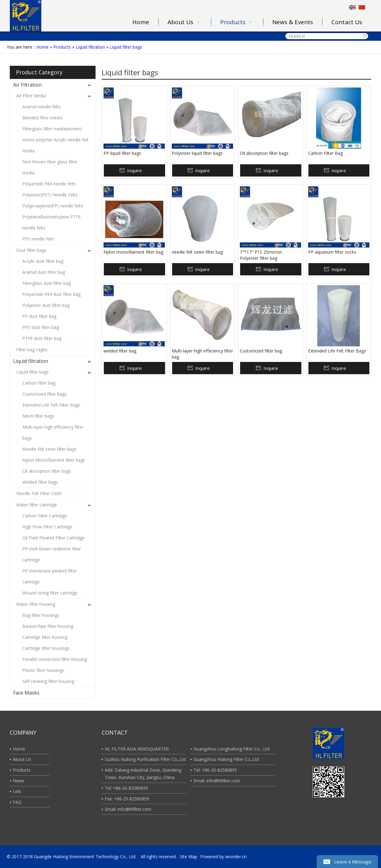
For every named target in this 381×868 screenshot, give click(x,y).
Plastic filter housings (43, 670)
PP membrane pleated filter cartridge (50, 576)
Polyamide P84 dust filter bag (51, 294)
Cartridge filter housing (45, 637)
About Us (22, 759)
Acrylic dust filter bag (43, 261)
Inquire (134, 170)
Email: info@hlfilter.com (128, 809)
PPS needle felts (38, 239)
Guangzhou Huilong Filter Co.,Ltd (226, 759)
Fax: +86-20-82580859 (127, 799)
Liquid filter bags (126, 47)
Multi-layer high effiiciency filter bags (53, 432)
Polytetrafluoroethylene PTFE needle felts (52, 222)
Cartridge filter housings (46, 648)
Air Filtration (27, 85)
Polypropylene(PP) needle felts (53, 206)
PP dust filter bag (39, 316)
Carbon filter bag (39, 383)
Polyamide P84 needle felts (49, 184)
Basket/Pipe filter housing (48, 626)
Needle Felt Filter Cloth (39, 493)
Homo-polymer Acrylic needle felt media (55, 145)
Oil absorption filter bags (47, 471)
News (19, 781)
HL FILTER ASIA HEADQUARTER (137, 749)
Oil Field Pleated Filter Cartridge (53, 538)
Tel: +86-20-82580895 (126, 788)
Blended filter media (42, 118)
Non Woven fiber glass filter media (50, 167)
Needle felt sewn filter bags (49, 449)
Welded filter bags (40, 482)
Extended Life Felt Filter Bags (51, 405)
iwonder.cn (236, 857)
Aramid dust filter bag (44, 272)
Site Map (189, 857)
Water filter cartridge (37, 505)
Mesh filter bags (38, 416)
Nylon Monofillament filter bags (54, 460)
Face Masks (26, 693)
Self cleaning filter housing (48, 681)
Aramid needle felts (41, 107)
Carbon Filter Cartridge (45, 516)
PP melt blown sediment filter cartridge (52, 554)
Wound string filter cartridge (50, 593)
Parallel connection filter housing (55, 659)
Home (43, 47)
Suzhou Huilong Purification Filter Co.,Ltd (145, 759)
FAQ (17, 802)
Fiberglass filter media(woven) (52, 129)
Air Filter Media (31, 96)
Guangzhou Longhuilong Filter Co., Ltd (232, 749)
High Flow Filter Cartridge (47, 527)
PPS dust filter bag (41, 327)
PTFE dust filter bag (42, 338)
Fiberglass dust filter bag (47, 283)
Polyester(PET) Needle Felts (50, 195)
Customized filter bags (45, 394)
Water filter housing (36, 604)
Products (62, 47)
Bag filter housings (41, 615)
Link (17, 791)
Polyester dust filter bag (46, 305)
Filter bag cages (32, 350)
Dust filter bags (31, 250)
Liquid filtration (90, 47)
